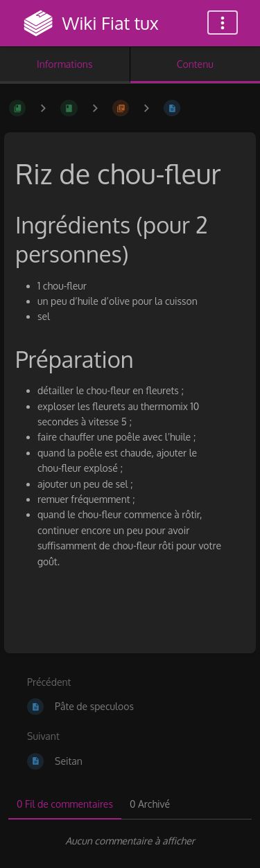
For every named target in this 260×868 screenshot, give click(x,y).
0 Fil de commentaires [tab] (65, 804)
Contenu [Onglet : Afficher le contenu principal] (195, 64)
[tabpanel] (130, 841)
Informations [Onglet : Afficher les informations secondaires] (64, 64)
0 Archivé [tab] (150, 804)
